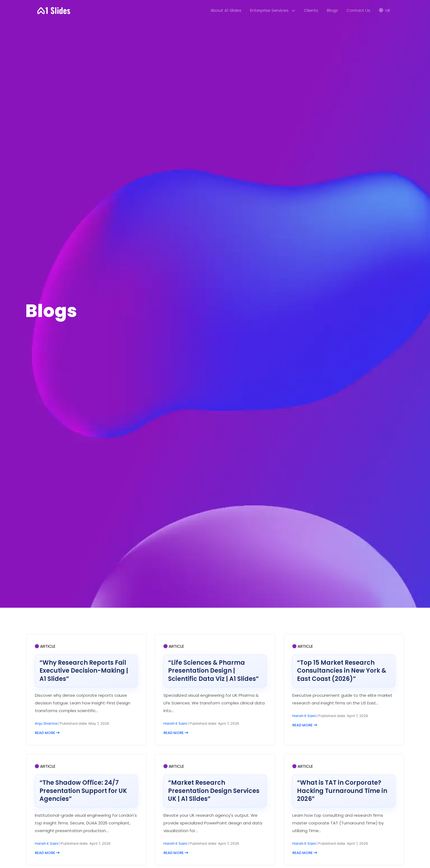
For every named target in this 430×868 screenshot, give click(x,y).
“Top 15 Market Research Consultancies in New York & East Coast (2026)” (342, 671)
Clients (311, 10)
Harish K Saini (176, 723)
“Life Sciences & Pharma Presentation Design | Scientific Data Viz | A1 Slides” (213, 671)
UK (385, 10)
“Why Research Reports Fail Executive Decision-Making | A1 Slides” (84, 671)
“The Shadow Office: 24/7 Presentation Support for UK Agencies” (83, 791)
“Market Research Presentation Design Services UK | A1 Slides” (214, 791)
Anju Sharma (47, 723)
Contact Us (358, 10)
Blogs (332, 10)
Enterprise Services (273, 10)
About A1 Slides (226, 10)
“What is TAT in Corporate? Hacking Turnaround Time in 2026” (342, 791)
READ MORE (47, 733)
